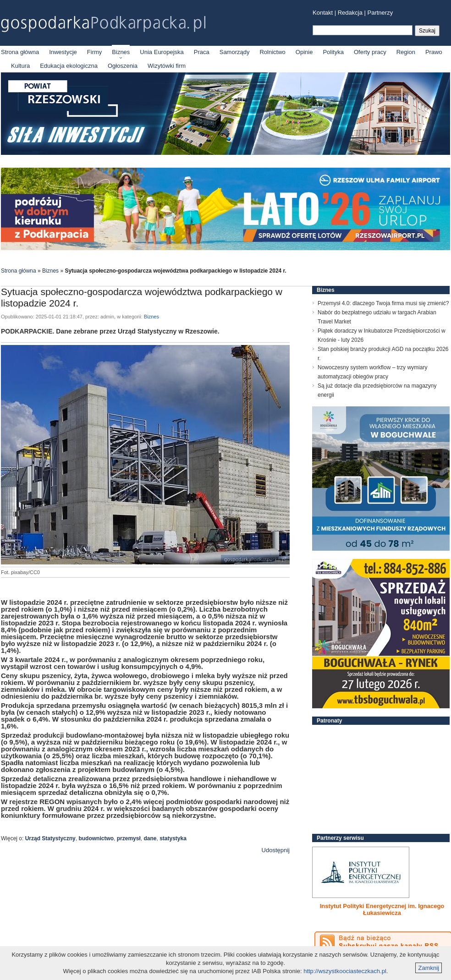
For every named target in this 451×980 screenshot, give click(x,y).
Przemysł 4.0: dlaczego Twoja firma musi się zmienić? (383, 303)
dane (150, 838)
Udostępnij (276, 850)
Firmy (95, 52)
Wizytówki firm (167, 66)
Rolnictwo (272, 52)
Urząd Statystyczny (50, 838)
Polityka (333, 52)
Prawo (434, 52)
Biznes (121, 52)
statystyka (173, 838)
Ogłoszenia (123, 66)
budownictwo (96, 838)
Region (406, 52)
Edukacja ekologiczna (69, 66)
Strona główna (20, 52)
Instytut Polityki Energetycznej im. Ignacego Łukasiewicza (382, 909)
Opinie (304, 52)
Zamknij (429, 968)
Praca (202, 52)
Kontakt (323, 13)
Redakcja (350, 13)
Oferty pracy (370, 52)
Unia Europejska (162, 52)
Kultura (20, 66)
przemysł (129, 838)
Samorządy (235, 52)
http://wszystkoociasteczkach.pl (345, 971)
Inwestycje (63, 52)
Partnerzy (380, 13)
